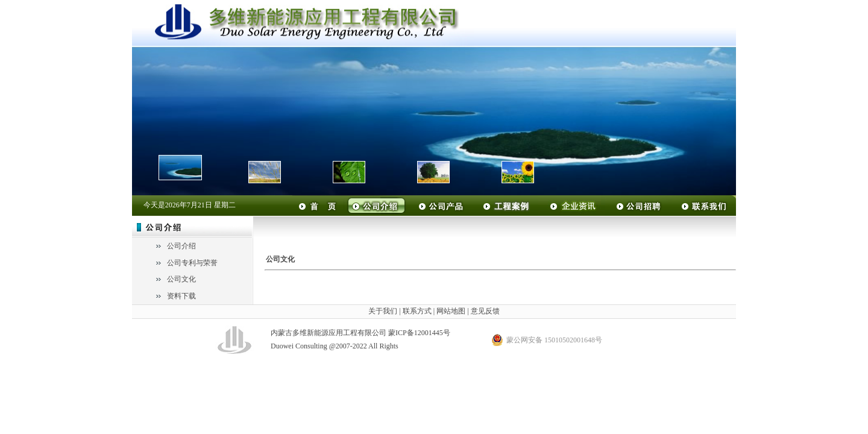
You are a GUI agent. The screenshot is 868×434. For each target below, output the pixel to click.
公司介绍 (181, 246)
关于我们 (383, 311)
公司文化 (181, 279)
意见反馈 (485, 311)
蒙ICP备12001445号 (419, 333)
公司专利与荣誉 (192, 263)
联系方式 (417, 311)
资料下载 (181, 296)
